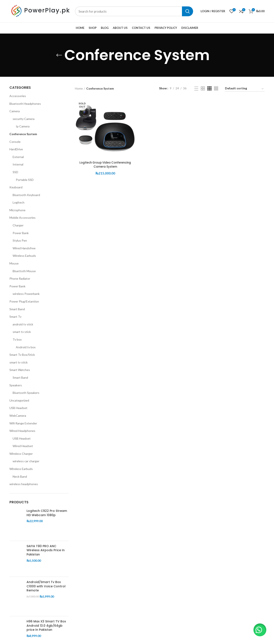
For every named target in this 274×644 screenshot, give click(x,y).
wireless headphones (24, 484)
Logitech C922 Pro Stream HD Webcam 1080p (47, 513)
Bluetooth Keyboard (26, 195)
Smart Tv (15, 317)
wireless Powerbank (26, 294)
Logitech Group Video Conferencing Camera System (105, 165)
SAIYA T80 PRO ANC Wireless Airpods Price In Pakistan (46, 550)
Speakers (16, 385)
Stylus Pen (20, 240)
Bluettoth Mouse (24, 271)
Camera (15, 111)
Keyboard (16, 187)
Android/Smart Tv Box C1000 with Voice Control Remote (46, 586)
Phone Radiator (20, 278)
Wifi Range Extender (23, 423)
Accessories (18, 96)
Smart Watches (20, 370)
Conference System (23, 134)
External (18, 157)
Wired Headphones (22, 431)
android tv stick (23, 324)
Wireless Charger (21, 454)
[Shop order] (245, 89)
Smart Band (17, 309)
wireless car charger (26, 461)
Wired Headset (23, 446)
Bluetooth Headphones (25, 104)
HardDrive (16, 149)
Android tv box (26, 347)
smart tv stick (22, 332)
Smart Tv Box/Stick (22, 355)
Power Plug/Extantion (24, 301)
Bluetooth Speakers (26, 393)
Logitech (19, 202)
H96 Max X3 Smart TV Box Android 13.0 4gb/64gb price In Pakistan (46, 626)
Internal (18, 164)
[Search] (134, 11)
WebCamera (18, 416)
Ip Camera (23, 126)
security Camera (24, 119)
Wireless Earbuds (24, 256)
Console (15, 142)
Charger (18, 225)
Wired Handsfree (24, 248)
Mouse (14, 263)
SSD (15, 172)
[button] (259, 629)
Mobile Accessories (22, 218)
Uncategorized (19, 400)
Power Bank (21, 233)
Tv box (17, 339)
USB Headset (18, 408)
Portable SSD (25, 180)
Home (79, 88)
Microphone (17, 210)
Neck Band (20, 476)
